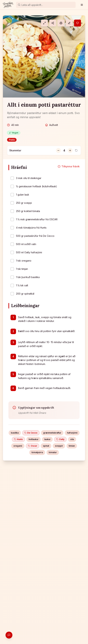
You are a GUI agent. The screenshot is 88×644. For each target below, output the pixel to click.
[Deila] (53, 23)
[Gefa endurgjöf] (9, 635)
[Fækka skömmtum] (58, 150)
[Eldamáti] (44, 23)
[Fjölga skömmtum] (70, 150)
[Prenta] (61, 23)
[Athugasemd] (69, 23)
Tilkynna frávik (69, 166)
